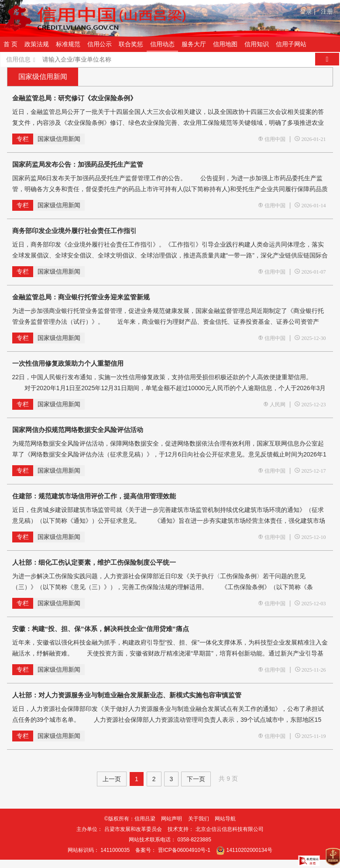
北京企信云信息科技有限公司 (230, 829)
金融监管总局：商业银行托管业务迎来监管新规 (81, 297)
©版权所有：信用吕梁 (130, 819)
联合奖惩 (131, 44)
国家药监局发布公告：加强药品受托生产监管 (78, 164)
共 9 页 (228, 779)
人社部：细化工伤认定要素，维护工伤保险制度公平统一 (94, 562)
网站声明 (172, 819)
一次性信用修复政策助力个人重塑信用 (68, 363)
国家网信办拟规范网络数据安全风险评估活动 (78, 430)
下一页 (196, 779)
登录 (308, 11)
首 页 (10, 44)
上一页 (112, 779)
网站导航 (225, 819)
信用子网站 (291, 44)
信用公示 (100, 44)
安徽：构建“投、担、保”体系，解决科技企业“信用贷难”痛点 (101, 629)
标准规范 (68, 44)
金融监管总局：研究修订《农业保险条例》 (74, 98)
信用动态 (162, 44)
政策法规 (37, 44)
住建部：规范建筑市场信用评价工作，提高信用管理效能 (94, 496)
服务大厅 (194, 44)
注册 (327, 11)
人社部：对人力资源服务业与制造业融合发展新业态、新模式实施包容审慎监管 (127, 695)
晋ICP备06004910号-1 (184, 850)
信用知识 (257, 44)
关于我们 (199, 819)
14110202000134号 (249, 850)
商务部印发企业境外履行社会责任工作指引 (74, 231)
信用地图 (225, 44)
